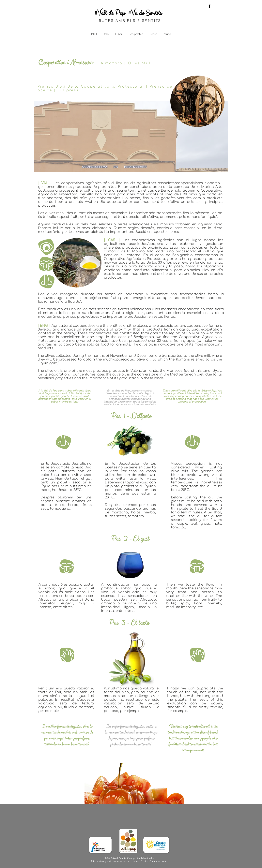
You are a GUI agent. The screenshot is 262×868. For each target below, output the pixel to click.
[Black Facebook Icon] (209, 6)
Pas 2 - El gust (130, 539)
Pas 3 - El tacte (129, 623)
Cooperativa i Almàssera (66, 63)
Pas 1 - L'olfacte (131, 416)
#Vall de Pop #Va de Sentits (128, 13)
